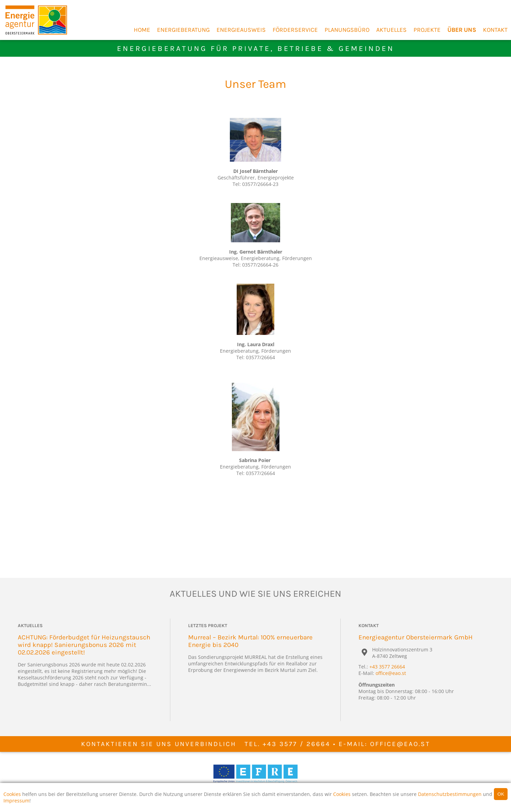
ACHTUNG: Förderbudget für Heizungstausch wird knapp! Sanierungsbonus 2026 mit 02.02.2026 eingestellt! (84, 645)
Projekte (427, 30)
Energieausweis (241, 30)
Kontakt (495, 30)
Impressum (16, 801)
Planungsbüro (347, 30)
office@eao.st (391, 673)
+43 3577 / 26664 (297, 744)
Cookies (12, 794)
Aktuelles (391, 30)
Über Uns (462, 30)
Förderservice (295, 30)
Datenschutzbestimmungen (450, 794)
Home (142, 30)
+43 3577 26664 (387, 667)
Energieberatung (183, 30)
